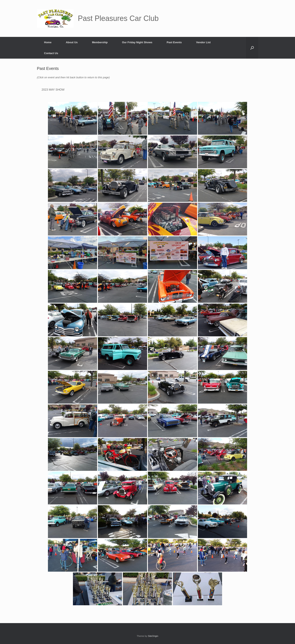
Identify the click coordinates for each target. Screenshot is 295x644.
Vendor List (203, 42)
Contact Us (51, 53)
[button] (252, 48)
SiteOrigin (153, 636)
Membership (100, 42)
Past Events (174, 42)
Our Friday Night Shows (137, 42)
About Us (72, 42)
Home (48, 42)
